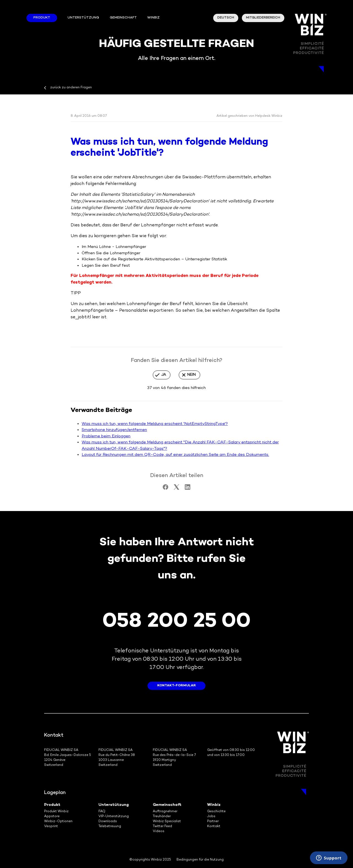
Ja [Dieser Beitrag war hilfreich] (164, 375)
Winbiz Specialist (167, 821)
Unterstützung (83, 18)
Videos (159, 831)
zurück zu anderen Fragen (71, 88)
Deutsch (226, 18)
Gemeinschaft (123, 18)
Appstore (52, 817)
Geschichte (216, 812)
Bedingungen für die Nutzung (200, 860)
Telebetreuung (110, 826)
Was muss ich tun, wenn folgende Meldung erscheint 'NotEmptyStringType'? (155, 424)
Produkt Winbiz (56, 812)
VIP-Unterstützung (114, 817)
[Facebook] (165, 489)
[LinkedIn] (188, 489)
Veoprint (51, 826)
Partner (213, 821)
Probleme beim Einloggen (106, 436)
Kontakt (214, 826)
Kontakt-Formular (176, 686)
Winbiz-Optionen (58, 821)
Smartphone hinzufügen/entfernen (114, 430)
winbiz (153, 18)
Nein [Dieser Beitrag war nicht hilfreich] (192, 375)
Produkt (42, 18)
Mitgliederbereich (263, 18)
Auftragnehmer (165, 812)
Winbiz (214, 805)
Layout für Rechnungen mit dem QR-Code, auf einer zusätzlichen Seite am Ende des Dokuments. (175, 455)
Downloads (108, 821)
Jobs (211, 817)
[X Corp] (176, 489)
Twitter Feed (162, 826)
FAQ (102, 812)
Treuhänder (162, 817)
